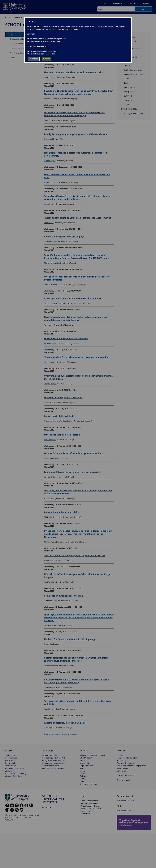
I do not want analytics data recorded (45, 41)
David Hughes (50, 161)
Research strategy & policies (54, 763)
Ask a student (122, 768)
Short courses (11, 766)
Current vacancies (124, 780)
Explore (133, 4)
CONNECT (122, 751)
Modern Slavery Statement (90, 809)
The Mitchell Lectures (19, 53)
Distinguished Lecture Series (22, 39)
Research (118, 4)
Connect (148, 4)
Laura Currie (49, 204)
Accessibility (85, 763)
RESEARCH (48, 751)
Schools (17, 17)
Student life (10, 771)
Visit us (83, 760)
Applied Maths (130, 61)
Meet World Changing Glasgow (92, 755)
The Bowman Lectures (19, 48)
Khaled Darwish (51, 343)
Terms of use (85, 814)
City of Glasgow (86, 758)
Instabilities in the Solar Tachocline (62, 435)
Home (8, 17)
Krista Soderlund (51, 458)
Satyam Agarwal (51, 303)
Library (83, 781)
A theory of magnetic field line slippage (64, 236)
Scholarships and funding (15, 773)
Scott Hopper (49, 440)
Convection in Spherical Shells (59, 416)
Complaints (122, 771)
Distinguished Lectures (134, 114)
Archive (13, 58)
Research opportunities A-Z (54, 758)
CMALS (127, 66)
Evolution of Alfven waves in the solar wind (66, 339)
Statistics (128, 100)
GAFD (126, 79)
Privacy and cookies (88, 811)
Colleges (83, 776)
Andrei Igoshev (50, 77)
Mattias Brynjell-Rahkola (54, 285)
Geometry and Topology (134, 74)
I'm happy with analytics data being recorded (48, 39)
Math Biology (130, 87)
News (82, 768)
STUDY (9, 751)
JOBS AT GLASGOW (126, 775)
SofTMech (128, 96)
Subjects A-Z (10, 755)
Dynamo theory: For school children (62, 512)
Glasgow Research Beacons (53, 760)
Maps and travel (86, 766)
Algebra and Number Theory (133, 43)
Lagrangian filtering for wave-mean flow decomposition (73, 472)
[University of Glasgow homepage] (14, 6)
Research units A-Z (50, 755)
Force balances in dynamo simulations (63, 397)
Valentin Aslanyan (52, 182)
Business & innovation (126, 763)
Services (83, 779)
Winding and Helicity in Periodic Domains (65, 723)
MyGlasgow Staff (124, 811)
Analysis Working (131, 57)
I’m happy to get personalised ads (43, 51)
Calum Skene (49, 384)
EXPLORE (84, 751)
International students (14, 768)
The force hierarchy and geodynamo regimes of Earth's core (75, 555)
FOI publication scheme (89, 806)
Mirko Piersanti (50, 263)
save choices (34, 59)
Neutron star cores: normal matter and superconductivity (74, 72)
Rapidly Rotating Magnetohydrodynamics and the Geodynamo (76, 134)
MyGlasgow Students (125, 801)
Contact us (47, 807)
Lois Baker (48, 477)
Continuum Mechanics (133, 70)
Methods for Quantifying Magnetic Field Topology (70, 639)
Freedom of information (89, 803)
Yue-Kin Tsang (50, 498)
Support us (121, 760)
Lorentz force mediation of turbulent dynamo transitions (73, 453)
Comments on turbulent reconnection (63, 596)
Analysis (128, 53)
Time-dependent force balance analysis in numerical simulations (77, 357)
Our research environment (53, 768)
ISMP (126, 83)
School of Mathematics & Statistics (53, 799)
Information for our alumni (128, 758)
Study (104, 4)
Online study (10, 763)
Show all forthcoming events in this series (61, 734)
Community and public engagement (131, 766)
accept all (46, 59)
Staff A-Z (120, 755)
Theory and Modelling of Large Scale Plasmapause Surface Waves (78, 218)
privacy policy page (70, 29)
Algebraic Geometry (132, 48)
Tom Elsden (49, 223)
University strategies (88, 784)
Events (10, 34)
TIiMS (127, 105)
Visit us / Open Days (13, 776)
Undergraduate (11, 758)
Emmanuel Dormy (51, 139)
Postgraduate (130, 92)
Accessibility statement (89, 801)
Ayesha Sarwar (50, 362)
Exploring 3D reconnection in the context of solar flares (73, 298)
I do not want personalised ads (42, 54)
